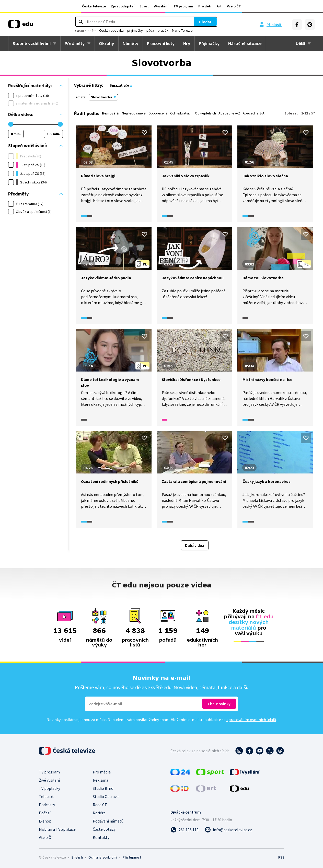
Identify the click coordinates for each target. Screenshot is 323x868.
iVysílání (161, 6)
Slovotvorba (102, 97)
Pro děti (205, 6)
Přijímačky (209, 43)
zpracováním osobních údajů (251, 720)
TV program (183, 6)
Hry (187, 43)
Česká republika (130, 30)
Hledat (187, 22)
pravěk (181, 30)
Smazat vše (119, 85)
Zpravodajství (123, 6)
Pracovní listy (161, 43)
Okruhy (107, 43)
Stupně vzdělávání (32, 43)
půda (168, 30)
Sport (144, 6)
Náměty (131, 43)
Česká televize (94, 6)
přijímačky (153, 30)
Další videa (195, 545)
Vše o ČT (234, 6)
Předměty (75, 43)
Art (219, 6)
